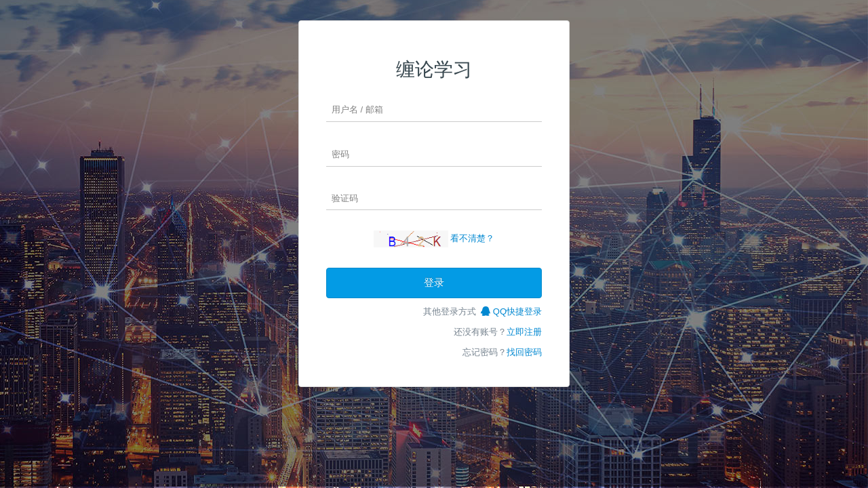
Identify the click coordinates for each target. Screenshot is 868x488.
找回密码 (524, 352)
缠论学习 (434, 69)
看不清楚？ (472, 238)
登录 (434, 282)
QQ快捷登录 (511, 311)
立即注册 (524, 332)
